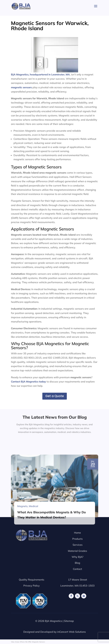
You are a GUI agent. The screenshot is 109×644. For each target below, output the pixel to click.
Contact (77, 569)
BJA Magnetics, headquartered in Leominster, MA (45, 57)
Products (77, 539)
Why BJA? (77, 557)
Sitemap (69, 621)
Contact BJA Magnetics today (28, 382)
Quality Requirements (32, 580)
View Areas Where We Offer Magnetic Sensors (28, 642)
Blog (77, 563)
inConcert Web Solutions (72, 632)
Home (77, 533)
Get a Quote (55, 396)
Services (78, 545)
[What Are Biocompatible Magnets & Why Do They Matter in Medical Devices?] (55, 539)
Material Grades (77, 551)
